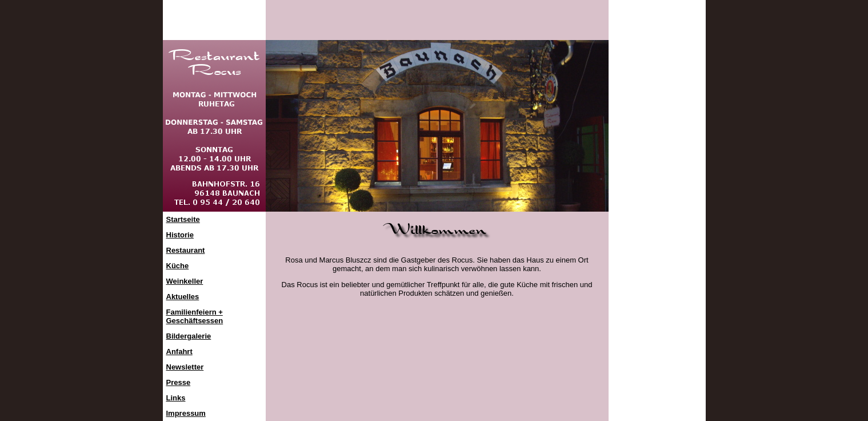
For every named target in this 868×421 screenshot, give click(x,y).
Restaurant (186, 250)
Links (176, 398)
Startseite (183, 219)
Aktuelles (183, 297)
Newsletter (185, 367)
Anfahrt (179, 352)
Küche (178, 266)
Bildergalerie (189, 336)
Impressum (186, 413)
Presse (179, 382)
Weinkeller (185, 281)
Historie (180, 235)
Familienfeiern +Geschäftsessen (195, 316)
